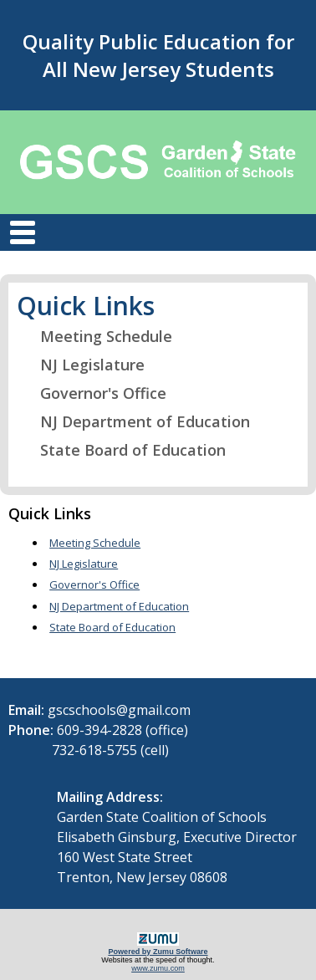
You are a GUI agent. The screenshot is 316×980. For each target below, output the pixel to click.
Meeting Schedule (96, 336)
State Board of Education (122, 450)
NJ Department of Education (135, 421)
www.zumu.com (158, 968)
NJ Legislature (82, 365)
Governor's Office (93, 393)
